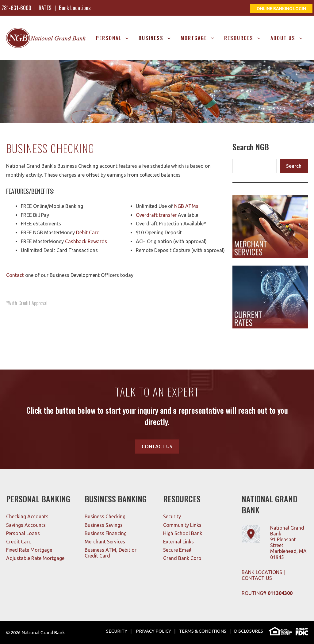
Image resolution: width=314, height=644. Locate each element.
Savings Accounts (26, 525)
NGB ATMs (186, 206)
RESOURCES (245, 38)
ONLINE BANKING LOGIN (281, 9)
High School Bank (183, 533)
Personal (115, 38)
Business (157, 38)
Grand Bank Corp (182, 558)
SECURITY (117, 631)
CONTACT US (157, 447)
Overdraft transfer (156, 215)
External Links (178, 542)
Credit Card (19, 542)
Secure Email (177, 550)
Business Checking (105, 516)
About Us (289, 38)
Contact (15, 275)
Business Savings (104, 525)
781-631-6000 (16, 8)
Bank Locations (75, 8)
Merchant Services (105, 542)
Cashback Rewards (86, 241)
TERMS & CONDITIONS (203, 631)
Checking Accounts (27, 516)
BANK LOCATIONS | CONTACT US (263, 575)
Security (172, 516)
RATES (45, 8)
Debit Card (88, 232)
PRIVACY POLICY (153, 631)
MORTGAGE (200, 38)
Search (294, 166)
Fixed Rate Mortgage (29, 550)
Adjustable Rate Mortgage (35, 558)
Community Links (182, 525)
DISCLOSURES (249, 631)
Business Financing (106, 533)
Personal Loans (23, 533)
